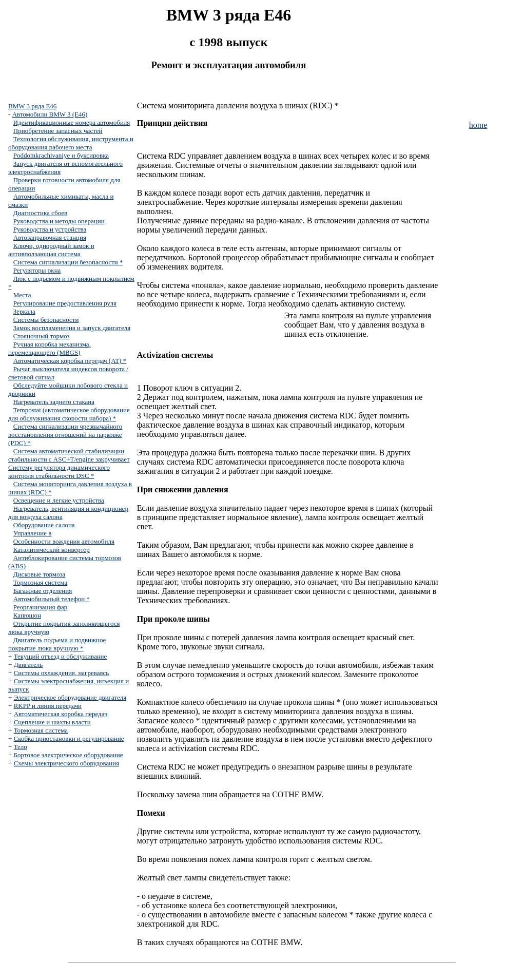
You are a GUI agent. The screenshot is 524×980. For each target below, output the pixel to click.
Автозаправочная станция (50, 237)
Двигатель (28, 665)
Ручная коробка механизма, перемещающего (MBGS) (50, 348)
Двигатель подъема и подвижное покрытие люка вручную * (57, 644)
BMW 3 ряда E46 (32, 106)
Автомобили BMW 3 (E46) (50, 114)
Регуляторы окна (37, 270)
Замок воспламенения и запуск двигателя (72, 328)
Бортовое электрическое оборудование (69, 755)
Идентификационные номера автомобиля (72, 122)
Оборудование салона (44, 525)
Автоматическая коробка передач (61, 714)
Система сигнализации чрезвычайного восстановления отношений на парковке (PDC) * (65, 435)
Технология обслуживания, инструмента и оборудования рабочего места (71, 143)
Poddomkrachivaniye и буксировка (61, 155)
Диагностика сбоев (40, 213)
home (478, 125)
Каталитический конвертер (52, 550)
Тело (21, 747)
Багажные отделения (43, 591)
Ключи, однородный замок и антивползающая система (51, 250)
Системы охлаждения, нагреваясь (62, 673)
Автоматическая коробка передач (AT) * (70, 361)
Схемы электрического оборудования (67, 763)
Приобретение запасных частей (58, 131)
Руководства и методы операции (59, 221)
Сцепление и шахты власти (52, 722)
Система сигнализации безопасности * (68, 262)
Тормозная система (40, 582)
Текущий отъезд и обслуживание (61, 656)
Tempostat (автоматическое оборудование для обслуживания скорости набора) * (69, 414)
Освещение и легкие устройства (59, 500)
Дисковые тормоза (40, 574)
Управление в (33, 533)
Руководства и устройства (50, 229)
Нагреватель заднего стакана (54, 402)
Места (22, 295)
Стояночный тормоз (42, 336)
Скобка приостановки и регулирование (69, 738)
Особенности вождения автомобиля (64, 541)
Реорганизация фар (41, 607)
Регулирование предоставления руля (65, 303)
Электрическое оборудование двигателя (70, 697)
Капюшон (27, 615)
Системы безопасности (46, 320)
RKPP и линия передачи (48, 706)
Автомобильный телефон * (52, 599)
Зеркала (24, 311)
